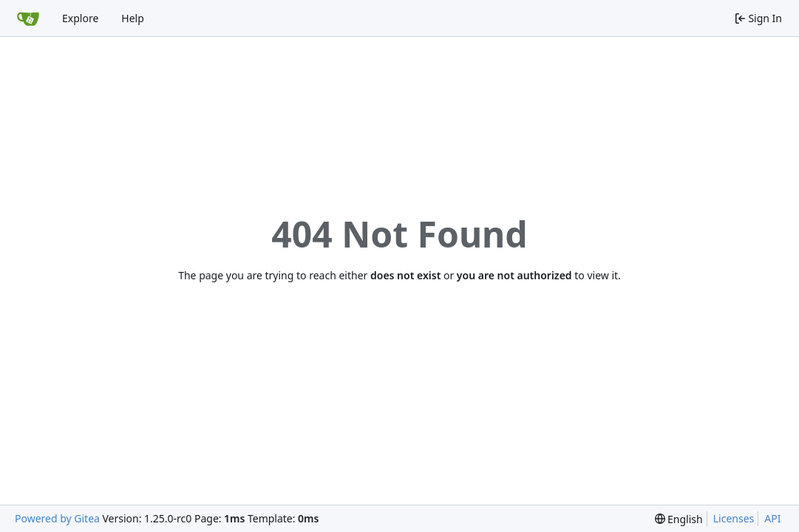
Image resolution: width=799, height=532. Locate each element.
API (772, 518)
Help (133, 18)
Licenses (734, 518)
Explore (80, 18)
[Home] (28, 18)
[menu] (679, 519)
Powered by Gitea (57, 518)
